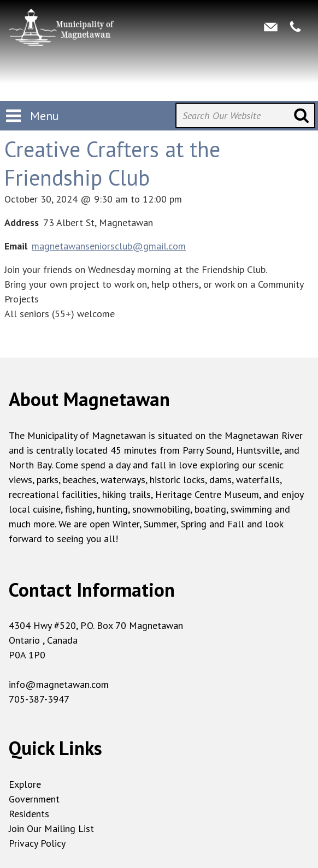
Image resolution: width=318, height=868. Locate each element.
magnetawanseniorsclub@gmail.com (109, 246)
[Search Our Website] (245, 115)
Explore (25, 784)
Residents (29, 814)
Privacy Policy (37, 843)
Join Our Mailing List (51, 828)
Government (34, 799)
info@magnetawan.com (59, 684)
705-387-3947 (39, 699)
